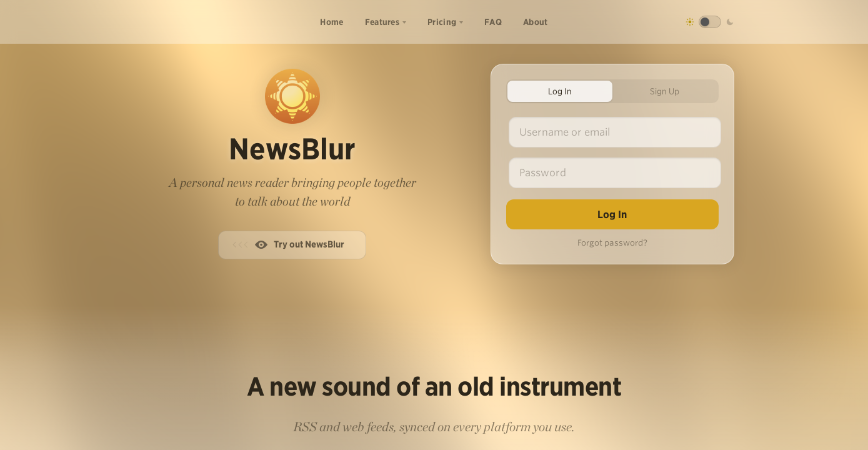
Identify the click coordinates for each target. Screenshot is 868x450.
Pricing (442, 22)
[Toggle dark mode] (710, 22)
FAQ (493, 22)
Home (332, 22)
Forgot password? (612, 243)
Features (382, 22)
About (536, 22)
